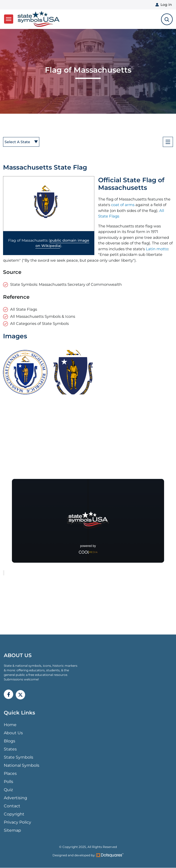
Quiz (8, 790)
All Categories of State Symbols (39, 323)
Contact (12, 806)
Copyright (14, 814)
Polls (8, 782)
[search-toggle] (167, 19)
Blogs (10, 741)
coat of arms (123, 205)
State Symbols (19, 757)
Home (10, 725)
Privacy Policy (17, 822)
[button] (49, 204)
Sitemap (12, 830)
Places (10, 773)
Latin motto (157, 249)
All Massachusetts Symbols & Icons (43, 316)
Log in (166, 5)
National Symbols (22, 765)
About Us (13, 733)
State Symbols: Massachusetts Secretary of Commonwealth (66, 284)
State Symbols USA (39, 19)
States (10, 749)
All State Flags (24, 309)
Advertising (15, 798)
